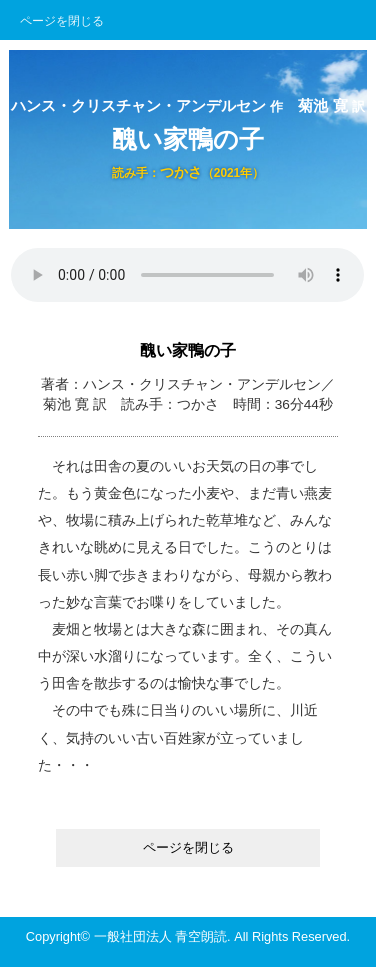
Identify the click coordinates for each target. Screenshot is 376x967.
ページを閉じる (62, 21)
